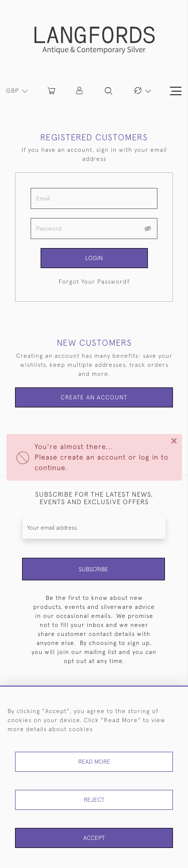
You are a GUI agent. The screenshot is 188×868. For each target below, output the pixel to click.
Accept (94, 838)
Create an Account (94, 397)
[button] (80, 91)
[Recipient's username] (94, 527)
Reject (94, 800)
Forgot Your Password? (94, 282)
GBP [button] (14, 91)
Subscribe (93, 569)
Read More (94, 762)
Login (94, 258)
